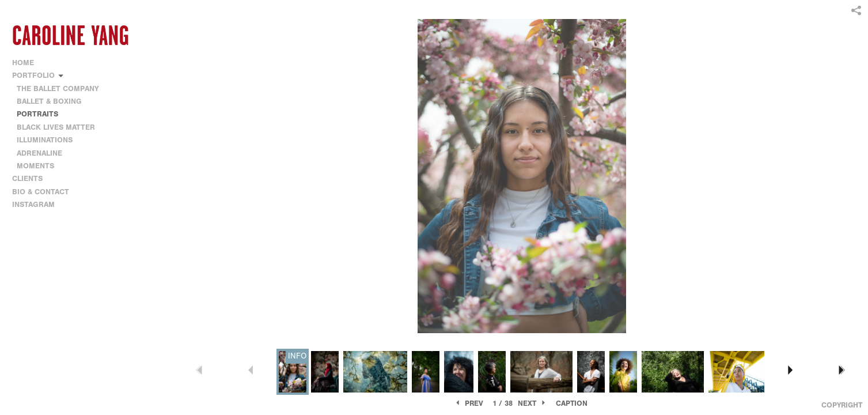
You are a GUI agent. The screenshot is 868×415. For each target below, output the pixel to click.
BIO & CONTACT (41, 192)
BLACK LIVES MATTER (56, 127)
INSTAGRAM (33, 204)
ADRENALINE (39, 153)
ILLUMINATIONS (45, 140)
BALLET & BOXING (49, 101)
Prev (469, 403)
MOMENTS (35, 166)
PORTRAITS (37, 114)
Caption (572, 403)
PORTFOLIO (38, 75)
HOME (23, 63)
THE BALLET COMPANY (58, 88)
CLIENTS (27, 178)
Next (532, 403)
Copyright (842, 405)
